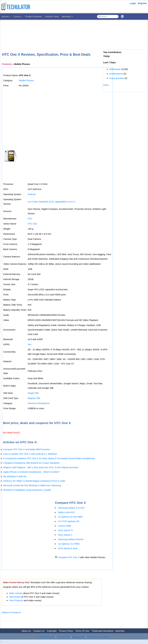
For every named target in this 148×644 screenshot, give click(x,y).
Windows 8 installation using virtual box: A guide (27, 490)
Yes (29, 344)
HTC (30, 219)
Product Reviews (34, 16)
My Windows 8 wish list (15, 476)
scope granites (117, 78)
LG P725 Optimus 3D (69, 521)
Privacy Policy (66, 631)
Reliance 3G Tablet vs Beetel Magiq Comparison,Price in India (34, 481)
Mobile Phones (26, 80)
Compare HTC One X (69, 557)
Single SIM (33, 393)
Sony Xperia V (65, 535)
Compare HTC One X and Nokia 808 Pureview (26, 449)
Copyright (52, 631)
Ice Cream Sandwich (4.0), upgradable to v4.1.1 (52, 202)
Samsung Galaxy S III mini (71, 508)
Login (133, 3)
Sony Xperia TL (66, 530)
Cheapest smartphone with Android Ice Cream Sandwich (31, 463)
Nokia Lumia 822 (66, 512)
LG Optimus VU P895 (69, 544)
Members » (67, 16)
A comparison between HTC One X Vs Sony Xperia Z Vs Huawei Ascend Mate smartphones (49, 458)
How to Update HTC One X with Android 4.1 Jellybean (30, 454)
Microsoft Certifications (98, 637)
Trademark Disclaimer (103, 631)
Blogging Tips (79, 637)
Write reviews (16, 593)
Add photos (15, 597)
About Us (26, 631)
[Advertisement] (56, 31)
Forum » (18, 16)
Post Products (16, 600)
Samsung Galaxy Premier (71, 539)
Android (32, 194)
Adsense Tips (63, 637)
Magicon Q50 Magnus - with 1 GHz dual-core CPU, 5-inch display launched (41, 467)
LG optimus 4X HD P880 (70, 517)
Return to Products (11, 612)
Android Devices (47, 637)
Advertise (120, 631)
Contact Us (39, 631)
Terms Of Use (82, 631)
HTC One (32, 224)
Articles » (6, 16)
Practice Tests (52, 16)
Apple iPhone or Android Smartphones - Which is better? (31, 472)
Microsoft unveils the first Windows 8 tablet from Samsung (32, 485)
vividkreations (116, 74)
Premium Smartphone (39, 403)
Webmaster (115, 69)
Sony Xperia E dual (67, 548)
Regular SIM (34, 398)
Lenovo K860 (64, 526)
